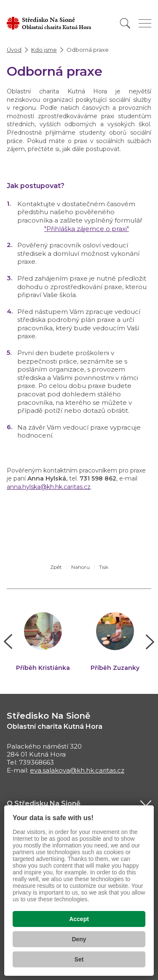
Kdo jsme (44, 50)
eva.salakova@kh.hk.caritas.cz (77, 770)
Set (79, 959)
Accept (79, 919)
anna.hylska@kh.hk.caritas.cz (49, 487)
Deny (79, 939)
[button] (8, 642)
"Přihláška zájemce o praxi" (87, 229)
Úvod (14, 50)
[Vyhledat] (125, 23)
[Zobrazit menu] (145, 23)
